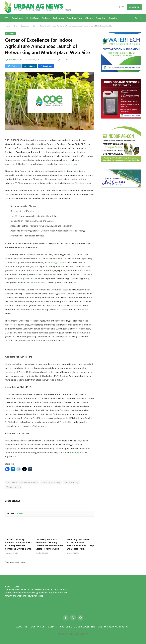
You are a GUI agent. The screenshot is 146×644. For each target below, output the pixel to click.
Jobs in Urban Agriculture (114, 627)
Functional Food (75, 18)
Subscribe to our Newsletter (77, 627)
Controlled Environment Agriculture (22, 482)
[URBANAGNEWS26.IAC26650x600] (121, 162)
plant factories (33, 282)
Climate (89, 18)
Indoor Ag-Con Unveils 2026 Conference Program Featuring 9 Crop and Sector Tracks (80, 545)
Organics (113, 18)
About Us (22, 627)
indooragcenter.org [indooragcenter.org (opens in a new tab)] (68, 164)
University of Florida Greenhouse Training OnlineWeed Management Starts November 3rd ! (49, 545)
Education (101, 18)
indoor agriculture (56, 263)
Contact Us (38, 627)
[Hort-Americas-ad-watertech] (121, 71)
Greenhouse (17, 18)
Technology (58, 18)
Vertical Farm (33, 18)
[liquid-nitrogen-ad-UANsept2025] (121, 118)
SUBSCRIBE (134, 7)
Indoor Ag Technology (51, 482)
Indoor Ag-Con (77, 453)
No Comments (49, 60)
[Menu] (6, 18)
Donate (52, 627)
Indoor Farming (71, 482)
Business (46, 18)
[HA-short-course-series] (121, 187)
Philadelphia (81, 183)
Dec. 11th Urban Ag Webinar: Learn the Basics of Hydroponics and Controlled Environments (18, 545)
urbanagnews (15, 60)
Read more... (50, 596)
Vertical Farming (14, 487)
